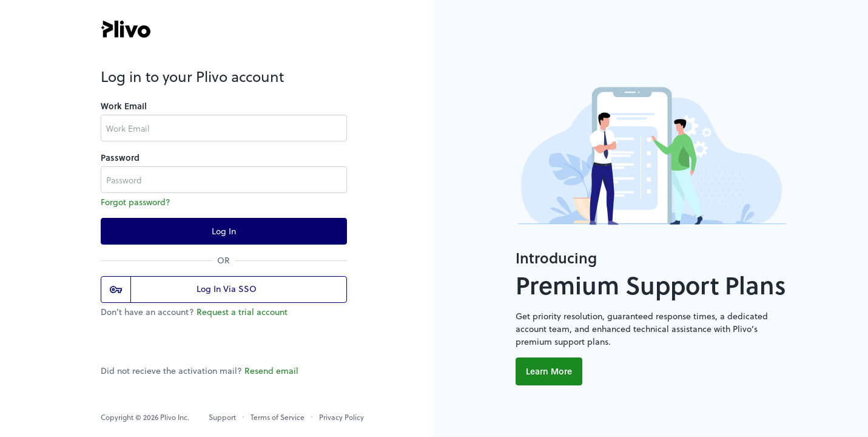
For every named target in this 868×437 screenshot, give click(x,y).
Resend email (271, 371)
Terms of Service (278, 417)
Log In (224, 231)
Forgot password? (136, 202)
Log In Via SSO (183, 290)
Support (222, 417)
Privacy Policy (341, 417)
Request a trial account (242, 312)
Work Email (124, 106)
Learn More (549, 371)
